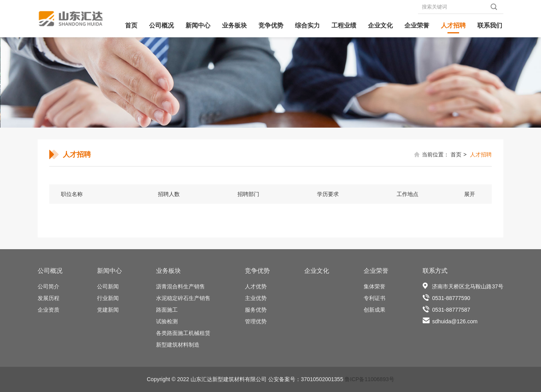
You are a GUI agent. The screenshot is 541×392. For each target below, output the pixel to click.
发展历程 (49, 298)
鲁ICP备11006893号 (369, 379)
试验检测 (167, 321)
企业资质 (49, 310)
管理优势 (256, 321)
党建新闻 (108, 310)
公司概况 (161, 25)
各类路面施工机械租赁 (183, 333)
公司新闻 (108, 286)
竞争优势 (271, 25)
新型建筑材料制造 (178, 345)
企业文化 (380, 25)
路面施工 (167, 310)
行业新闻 (108, 298)
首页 (131, 25)
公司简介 (49, 286)
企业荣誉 (417, 25)
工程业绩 (344, 25)
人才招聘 (453, 25)
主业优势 (256, 298)
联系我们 (490, 25)
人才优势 (256, 286)
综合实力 (307, 25)
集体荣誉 (375, 286)
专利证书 (375, 298)
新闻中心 (198, 25)
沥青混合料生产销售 (180, 286)
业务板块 (234, 25)
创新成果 (375, 310)
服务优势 (256, 310)
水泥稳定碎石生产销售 (183, 298)
